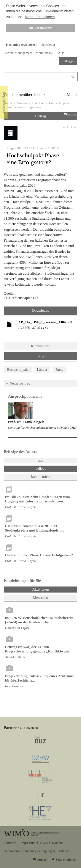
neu (40, 461)
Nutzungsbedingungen (40, 851)
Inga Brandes (14, 686)
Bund (60, 370)
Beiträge (38, 103)
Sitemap (65, 851)
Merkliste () (44, 53)
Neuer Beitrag (20, 383)
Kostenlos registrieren (22, 45)
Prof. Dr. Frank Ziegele (26, 422)
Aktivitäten (52, 589)
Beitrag (40, 116)
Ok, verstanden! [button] (40, 28)
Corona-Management (18, 53)
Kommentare (40, 346)
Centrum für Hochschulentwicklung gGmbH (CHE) (43, 428)
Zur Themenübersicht (22, 94)
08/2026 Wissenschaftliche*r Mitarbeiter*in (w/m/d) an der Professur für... (39, 620)
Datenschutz (12, 851)
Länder (42, 370)
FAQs (60, 53)
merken (72, 114)
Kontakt (57, 843)
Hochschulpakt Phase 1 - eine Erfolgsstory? (39, 555)
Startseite (10, 843)
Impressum (28, 843)
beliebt (40, 468)
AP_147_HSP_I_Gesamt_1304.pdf (45, 322)
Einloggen (68, 61)
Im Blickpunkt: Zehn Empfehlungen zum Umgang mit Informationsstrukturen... (37, 499)
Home (8, 103)
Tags (41, 356)
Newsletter (48, 45)
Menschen (41, 598)
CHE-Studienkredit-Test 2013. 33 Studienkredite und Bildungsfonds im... (36, 528)
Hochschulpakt (18, 370)
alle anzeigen (29, 728)
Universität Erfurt (17, 628)
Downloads (40, 310)
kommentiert (40, 477)
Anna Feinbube (15, 657)
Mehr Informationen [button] (40, 17)
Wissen (22, 103)
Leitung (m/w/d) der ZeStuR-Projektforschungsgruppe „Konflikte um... (38, 649)
